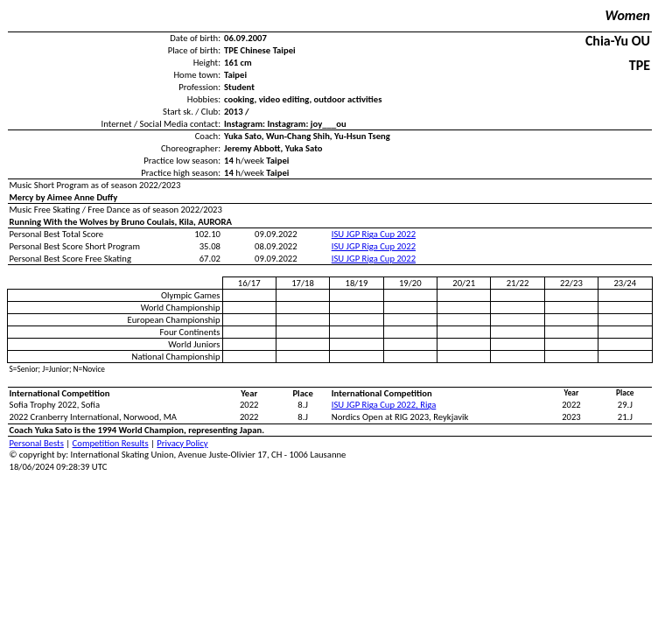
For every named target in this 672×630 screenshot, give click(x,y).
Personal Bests (37, 443)
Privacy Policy (182, 443)
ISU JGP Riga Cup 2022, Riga (384, 405)
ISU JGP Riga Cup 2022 (374, 234)
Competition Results (111, 443)
